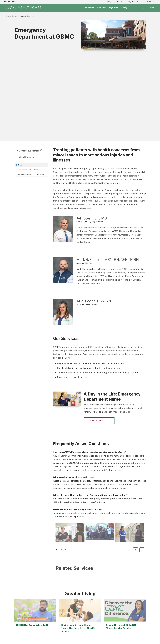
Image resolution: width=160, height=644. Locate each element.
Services (102, 6)
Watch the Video (99, 421)
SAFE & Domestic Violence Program (30, 174)
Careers (124, 2)
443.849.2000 (9, 2)
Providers (89, 6)
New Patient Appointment (150, 2)
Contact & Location (30, 151)
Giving (124, 6)
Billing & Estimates (113, 2)
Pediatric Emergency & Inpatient (29, 170)
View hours (26, 157)
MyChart (114, 6)
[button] (152, 8)
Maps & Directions (134, 2)
